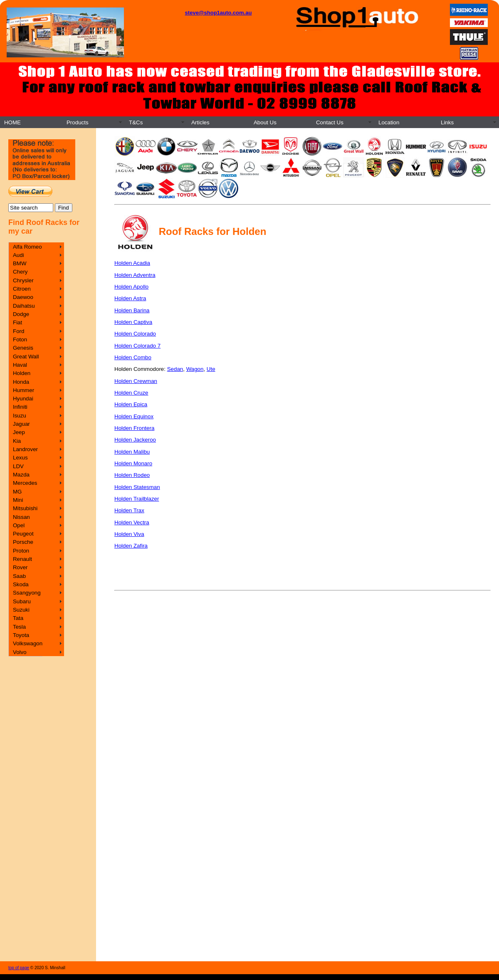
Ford (19, 331)
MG (17, 492)
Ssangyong (27, 593)
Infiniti (20, 407)
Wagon (195, 369)
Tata (18, 618)
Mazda (21, 475)
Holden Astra (130, 298)
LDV (18, 466)
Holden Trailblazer (137, 499)
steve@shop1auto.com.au (219, 13)
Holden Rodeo (132, 475)
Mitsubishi (25, 508)
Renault (22, 559)
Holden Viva (129, 534)
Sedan (175, 369)
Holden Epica (131, 404)
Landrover (25, 449)
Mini (18, 500)
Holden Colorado (135, 334)
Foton (20, 339)
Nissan (21, 517)
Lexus (20, 458)
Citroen (22, 289)
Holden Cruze (131, 393)
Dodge (21, 314)
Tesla (19, 627)
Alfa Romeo (27, 247)
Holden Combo (133, 357)
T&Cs (136, 122)
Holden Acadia (132, 263)
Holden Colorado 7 (137, 346)
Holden (22, 373)
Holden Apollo (131, 287)
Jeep (19, 432)
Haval (20, 365)
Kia (17, 441)
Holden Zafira (131, 546)
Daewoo (23, 297)
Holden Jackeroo (135, 440)
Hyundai (23, 399)
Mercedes (25, 483)
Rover (20, 567)
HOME (12, 122)
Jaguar (21, 424)
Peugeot (23, 534)
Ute (211, 369)
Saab (19, 576)
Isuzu (20, 416)
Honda (21, 382)
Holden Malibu (132, 452)
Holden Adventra (135, 275)
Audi (19, 255)
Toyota (21, 635)
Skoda (21, 584)
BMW (20, 263)
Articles (200, 122)
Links (447, 122)
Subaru (22, 601)
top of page (19, 968)
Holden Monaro (133, 463)
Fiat (17, 322)
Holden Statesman (137, 487)
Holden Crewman (136, 381)
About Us (265, 122)
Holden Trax (129, 510)
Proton (21, 551)
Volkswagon (28, 643)
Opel (19, 525)
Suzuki (21, 610)
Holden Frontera (134, 428)
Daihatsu (24, 306)
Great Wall (26, 357)
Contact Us (330, 122)
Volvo (20, 652)
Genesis (23, 348)
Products (78, 122)
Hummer (23, 390)
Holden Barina (132, 310)
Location (389, 122)
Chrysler (23, 280)
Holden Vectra (132, 522)
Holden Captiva (133, 322)
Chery (20, 272)
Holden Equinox (134, 416)
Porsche (23, 542)
